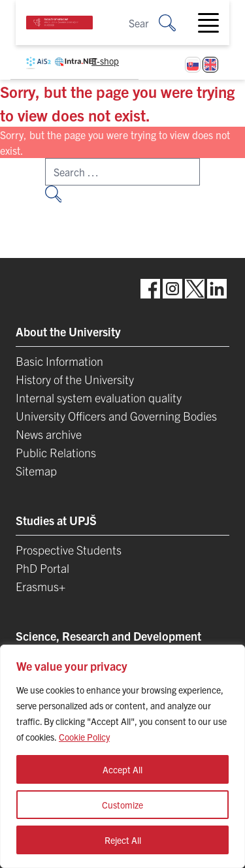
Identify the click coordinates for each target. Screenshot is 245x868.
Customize (122, 805)
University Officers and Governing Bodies (116, 416)
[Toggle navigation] (214, 23)
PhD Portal (42, 568)
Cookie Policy (84, 737)
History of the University (75, 379)
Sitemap (36, 471)
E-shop (105, 61)
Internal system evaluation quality (99, 397)
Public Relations (56, 452)
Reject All (123, 840)
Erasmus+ (41, 586)
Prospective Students (69, 550)
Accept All (122, 769)
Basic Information (59, 361)
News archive (49, 434)
